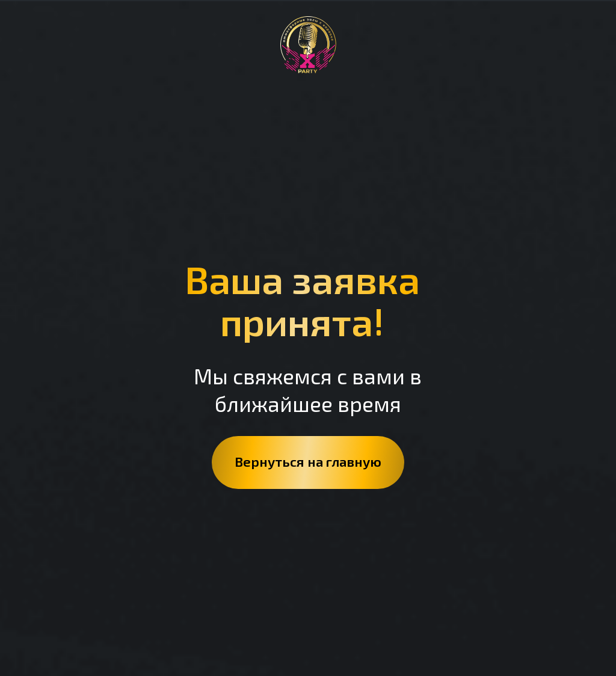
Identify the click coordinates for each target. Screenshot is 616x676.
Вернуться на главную (308, 462)
